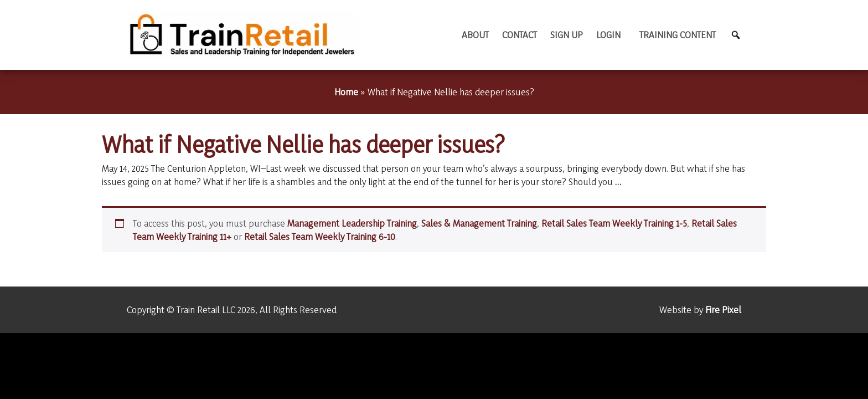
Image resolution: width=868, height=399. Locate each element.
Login (608, 35)
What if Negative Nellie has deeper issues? (304, 144)
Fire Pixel (723, 310)
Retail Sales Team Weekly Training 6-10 (320, 236)
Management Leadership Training (352, 223)
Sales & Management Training (479, 223)
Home (346, 92)
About (475, 35)
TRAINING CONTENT (678, 35)
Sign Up (567, 35)
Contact (520, 35)
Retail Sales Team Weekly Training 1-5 (614, 223)
